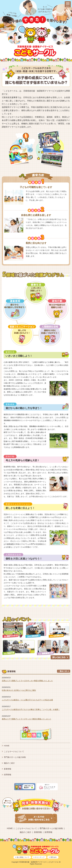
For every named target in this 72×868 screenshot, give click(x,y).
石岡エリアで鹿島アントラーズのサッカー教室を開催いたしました (27, 681)
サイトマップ (40, 857)
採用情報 (8, 775)
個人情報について (23, 857)
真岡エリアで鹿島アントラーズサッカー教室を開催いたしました (27, 719)
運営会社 (54, 857)
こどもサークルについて (14, 751)
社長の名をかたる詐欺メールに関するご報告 (19, 690)
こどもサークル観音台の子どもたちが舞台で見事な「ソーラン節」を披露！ (31, 709)
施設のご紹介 (9, 763)
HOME (7, 746)
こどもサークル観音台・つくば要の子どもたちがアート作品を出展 (27, 700)
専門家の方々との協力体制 (15, 757)
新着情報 (8, 769)
